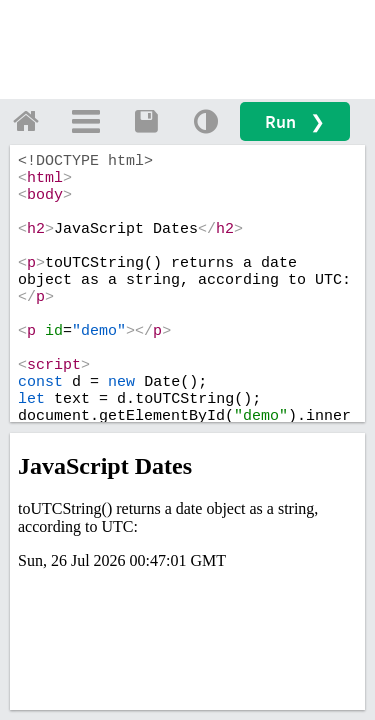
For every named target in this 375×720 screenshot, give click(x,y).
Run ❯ (295, 121)
